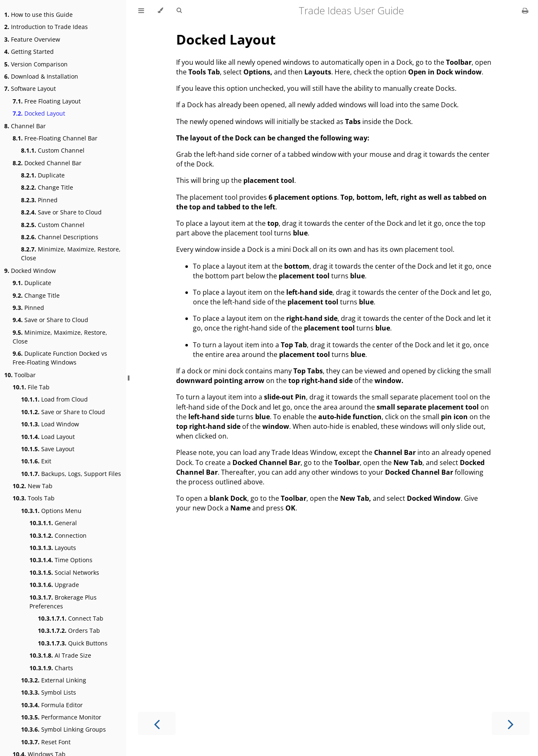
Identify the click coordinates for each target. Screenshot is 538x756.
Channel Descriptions (60, 237)
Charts (51, 668)
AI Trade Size (60, 655)
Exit (36, 461)
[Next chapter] (511, 723)
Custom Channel (53, 150)
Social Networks (64, 572)
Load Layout (48, 437)
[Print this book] (525, 11)
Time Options (61, 560)
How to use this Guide (38, 15)
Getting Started (29, 52)
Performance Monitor (61, 717)
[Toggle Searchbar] (179, 11)
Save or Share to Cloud (61, 212)
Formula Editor (52, 705)
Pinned (39, 200)
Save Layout (48, 449)
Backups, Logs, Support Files (71, 474)
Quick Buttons (73, 643)
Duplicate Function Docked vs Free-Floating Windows (60, 358)
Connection (58, 535)
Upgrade (54, 585)
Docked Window (30, 271)
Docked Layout (39, 113)
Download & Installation (41, 76)
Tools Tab (34, 498)
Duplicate (43, 175)
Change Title (47, 187)
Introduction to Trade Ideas (46, 27)
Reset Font (46, 742)
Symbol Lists (49, 692)
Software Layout (30, 89)
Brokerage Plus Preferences (63, 602)
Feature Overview (32, 39)
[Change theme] (160, 11)
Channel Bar (25, 126)
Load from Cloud (54, 399)
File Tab (31, 387)
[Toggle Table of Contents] (141, 11)
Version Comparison (36, 64)
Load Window (50, 424)
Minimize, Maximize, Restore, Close (71, 254)
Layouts (53, 548)
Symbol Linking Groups (63, 729)
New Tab (33, 486)
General (53, 523)
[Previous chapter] (157, 723)
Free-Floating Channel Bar (55, 138)
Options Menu (51, 511)
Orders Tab (69, 630)
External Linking (54, 680)
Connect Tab (71, 618)
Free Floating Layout (47, 101)
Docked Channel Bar (47, 163)
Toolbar (20, 375)
